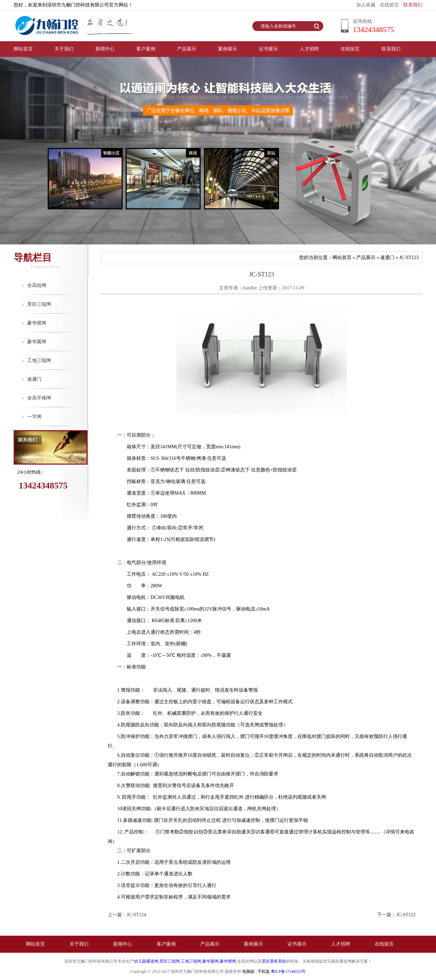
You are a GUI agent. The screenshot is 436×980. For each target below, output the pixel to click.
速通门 (34, 379)
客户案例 (146, 49)
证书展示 (268, 49)
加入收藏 (366, 5)
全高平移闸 (39, 398)
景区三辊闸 (39, 304)
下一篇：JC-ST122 (396, 915)
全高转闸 (37, 285)
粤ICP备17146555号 (288, 971)
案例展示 (228, 49)
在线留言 (389, 5)
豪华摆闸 (37, 323)
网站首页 (23, 49)
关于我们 (64, 49)
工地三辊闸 (39, 360)
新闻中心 (105, 49)
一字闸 (34, 417)
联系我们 (413, 5)
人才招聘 (309, 49)
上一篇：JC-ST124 (127, 915)
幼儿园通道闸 (146, 961)
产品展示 (187, 49)
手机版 (264, 971)
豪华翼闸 (37, 342)
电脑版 (248, 971)
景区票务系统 (274, 961)
